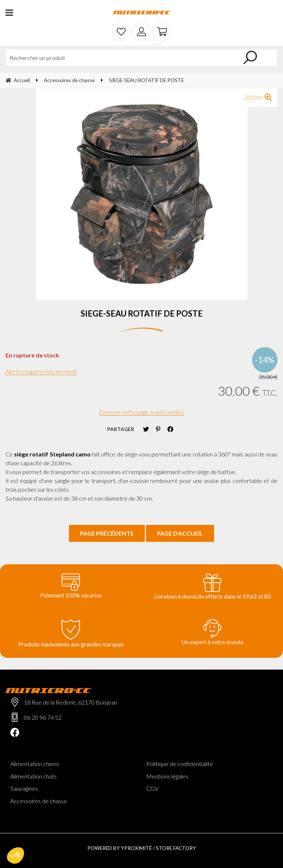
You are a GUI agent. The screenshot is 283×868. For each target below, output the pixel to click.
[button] (15, 855)
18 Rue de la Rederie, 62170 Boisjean (71, 702)
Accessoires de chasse (39, 801)
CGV (152, 788)
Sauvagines (24, 788)
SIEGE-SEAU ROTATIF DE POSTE (142, 313)
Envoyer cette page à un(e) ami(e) (141, 412)
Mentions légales (167, 776)
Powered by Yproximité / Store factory (142, 848)
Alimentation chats (34, 776)
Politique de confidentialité (180, 764)
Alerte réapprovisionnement (41, 371)
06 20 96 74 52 (43, 717)
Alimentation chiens (35, 764)
